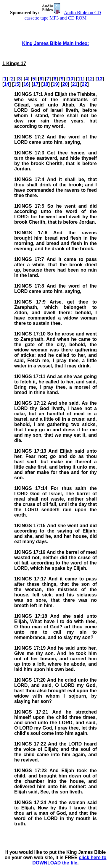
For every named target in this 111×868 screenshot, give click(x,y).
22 (85, 84)
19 (55, 84)
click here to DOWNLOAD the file (69, 860)
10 (70, 79)
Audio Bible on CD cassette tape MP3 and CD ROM (63, 15)
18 (46, 84)
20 (65, 84)
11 (80, 79)
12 (90, 79)
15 (16, 84)
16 (26, 84)
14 (7, 84)
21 (75, 84)
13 (100, 79)
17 (36, 84)
